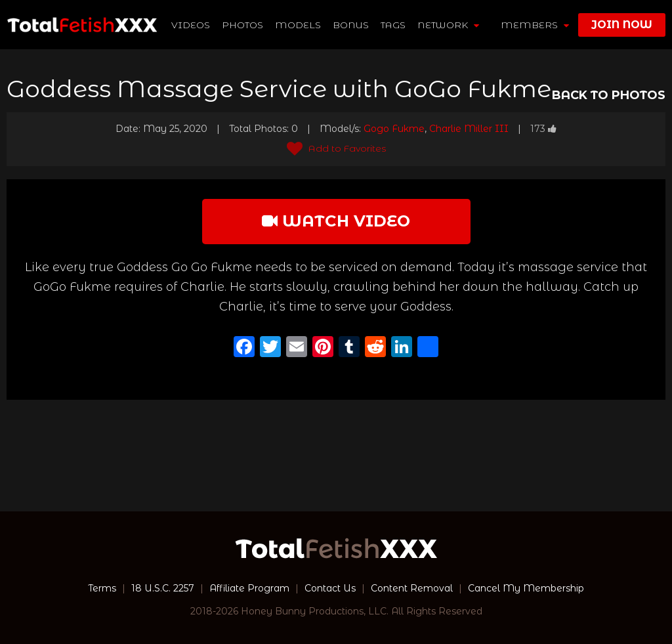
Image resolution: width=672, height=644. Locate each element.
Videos (191, 25)
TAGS (393, 25)
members (535, 25)
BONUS (351, 25)
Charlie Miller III (469, 129)
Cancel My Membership (526, 588)
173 (543, 129)
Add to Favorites (336, 148)
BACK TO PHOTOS (609, 95)
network (448, 25)
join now (622, 25)
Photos (242, 25)
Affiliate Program (249, 588)
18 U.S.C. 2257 (163, 588)
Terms (102, 588)
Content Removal (412, 588)
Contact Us (330, 588)
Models (298, 25)
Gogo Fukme (394, 129)
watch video (336, 221)
